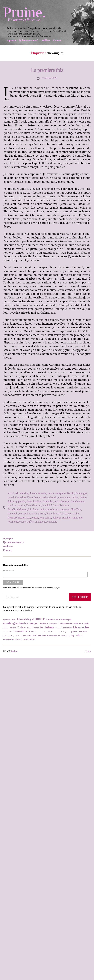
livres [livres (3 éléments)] (31, 632)
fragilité (37, 501)
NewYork (76, 509)
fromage (65, 501)
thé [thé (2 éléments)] (82, 636)
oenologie (13, 514)
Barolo (70, 493)
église (11, 501)
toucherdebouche (17, 522)
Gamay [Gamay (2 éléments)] (58, 628)
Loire (36, 509)
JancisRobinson (61, 505)
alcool (11, 493)
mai (42, 509)
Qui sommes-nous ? (14, 542)
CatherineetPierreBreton (28, 497)
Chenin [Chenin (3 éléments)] (86, 623)
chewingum (64, 497)
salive (48, 518)
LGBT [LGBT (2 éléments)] (10, 632)
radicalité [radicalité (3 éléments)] (27, 636)
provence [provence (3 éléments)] (83, 632)
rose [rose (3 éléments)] (63, 636)
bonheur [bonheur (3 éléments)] (44, 623)
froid (57, 501)
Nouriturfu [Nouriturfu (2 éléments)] (55, 632)
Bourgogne (81, 493)
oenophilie (25, 514)
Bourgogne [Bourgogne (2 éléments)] (53, 624)
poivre (68, 514)
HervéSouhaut (34, 505)
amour (51, 493)
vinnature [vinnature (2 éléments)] (18, 639)
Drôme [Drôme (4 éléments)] (21, 627)
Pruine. (24, 12)
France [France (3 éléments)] (36, 628)
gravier (21, 505)
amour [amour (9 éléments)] (38, 619)
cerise (45, 497)
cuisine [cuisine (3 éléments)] (13, 628)
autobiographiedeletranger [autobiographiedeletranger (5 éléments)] (21, 623)
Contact (7, 550)
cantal (11, 497)
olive (34, 514)
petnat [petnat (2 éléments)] (62, 632)
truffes (30, 522)
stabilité (66, 518)
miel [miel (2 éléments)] (48, 632)
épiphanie (20, 501)
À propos (8, 538)
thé (81, 518)
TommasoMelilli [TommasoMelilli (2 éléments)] (8, 639)
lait (30, 509)
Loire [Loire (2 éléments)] (37, 632)
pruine (76, 514)
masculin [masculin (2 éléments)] (43, 632)
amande (42, 493)
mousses (65, 509)
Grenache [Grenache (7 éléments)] (81, 627)
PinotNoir (58, 514)
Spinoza (57, 518)
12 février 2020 (49, 78)
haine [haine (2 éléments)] (5, 632)
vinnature (52, 522)
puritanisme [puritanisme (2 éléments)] (17, 636)
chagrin (53, 497)
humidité (47, 505)
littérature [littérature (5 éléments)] (20, 631)
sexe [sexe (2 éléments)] (68, 636)
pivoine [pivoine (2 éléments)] (67, 632)
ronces (35, 518)
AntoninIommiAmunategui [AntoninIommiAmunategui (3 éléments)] (59, 619)
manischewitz (52, 509)
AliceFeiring (22, 493)
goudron (12, 505)
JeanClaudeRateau (17, 509)
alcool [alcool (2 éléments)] (13, 620)
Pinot (49, 514)
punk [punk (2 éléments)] (10, 636)
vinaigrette (40, 522)
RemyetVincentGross (19, 518)
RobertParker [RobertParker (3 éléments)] (54, 636)
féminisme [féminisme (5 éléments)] (47, 627)
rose (42, 518)
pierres (42, 514)
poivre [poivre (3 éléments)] (74, 632)
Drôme (83, 497)
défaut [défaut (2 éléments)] (29, 628)
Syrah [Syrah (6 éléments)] (75, 635)
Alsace (33, 493)
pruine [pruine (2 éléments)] (5, 636)
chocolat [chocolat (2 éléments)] (6, 628)
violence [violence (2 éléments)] (32, 639)
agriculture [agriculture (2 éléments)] (7, 620)
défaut (75, 497)
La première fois (47, 70)
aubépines (61, 493)
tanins (75, 518)
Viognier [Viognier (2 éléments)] (25, 639)
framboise (48, 501)
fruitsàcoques (78, 501)
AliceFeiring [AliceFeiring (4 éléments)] (24, 619)
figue (29, 501)
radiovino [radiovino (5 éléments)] (39, 635)
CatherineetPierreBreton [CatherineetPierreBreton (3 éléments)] (69, 623)
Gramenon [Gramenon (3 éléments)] (67, 628)
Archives (8, 546)
